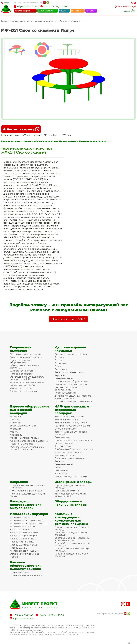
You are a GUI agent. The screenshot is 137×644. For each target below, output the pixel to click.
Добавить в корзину (21, 129)
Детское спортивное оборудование (22, 361)
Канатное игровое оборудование (29, 441)
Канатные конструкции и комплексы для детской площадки (71, 519)
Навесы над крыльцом (23, 542)
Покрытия (19, 482)
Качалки (59, 357)
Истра (6, 3)
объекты (63, 11)
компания (76, 11)
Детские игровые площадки (70, 349)
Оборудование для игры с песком (74, 401)
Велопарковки (63, 446)
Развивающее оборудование (71, 381)
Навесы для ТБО (19, 548)
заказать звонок (45, 11)
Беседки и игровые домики (70, 372)
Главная (5, 21)
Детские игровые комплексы (71, 354)
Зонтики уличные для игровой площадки (71, 433)
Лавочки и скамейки (66, 420)
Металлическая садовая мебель (28, 520)
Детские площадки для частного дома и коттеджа (73, 397)
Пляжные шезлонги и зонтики (26, 575)
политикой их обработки (66, 634)
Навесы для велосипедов (24, 533)
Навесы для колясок (21, 530)
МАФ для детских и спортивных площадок (34, 21)
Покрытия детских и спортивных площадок (28, 486)
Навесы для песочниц (22, 539)
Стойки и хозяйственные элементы (74, 449)
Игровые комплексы (21, 444)
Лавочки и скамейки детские (71, 423)
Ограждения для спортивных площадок (70, 486)
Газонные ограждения (67, 491)
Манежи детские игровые (24, 438)
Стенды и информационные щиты (74, 440)
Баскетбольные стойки (23, 385)
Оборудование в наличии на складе (71, 503)
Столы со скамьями (70, 21)
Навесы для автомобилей (24, 545)
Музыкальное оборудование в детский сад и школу (27, 448)
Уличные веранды (64, 455)
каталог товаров (22, 11)
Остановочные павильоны (24, 554)
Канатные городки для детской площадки (72, 555)
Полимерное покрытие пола (26, 491)
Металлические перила (23, 526)
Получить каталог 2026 (68, 319)
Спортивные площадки (21, 349)
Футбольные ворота (21, 388)
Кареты (14, 432)
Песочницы (61, 369)
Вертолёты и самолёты (23, 426)
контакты (90, 11)
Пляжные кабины (64, 443)
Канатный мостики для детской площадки (72, 544)
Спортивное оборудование (25, 354)
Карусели (60, 363)
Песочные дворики (65, 393)
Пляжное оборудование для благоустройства (26, 565)
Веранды (60, 375)
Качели (59, 360)
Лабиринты (16, 435)
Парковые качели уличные (69, 458)
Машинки (15, 417)
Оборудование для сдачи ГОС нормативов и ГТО (27, 378)
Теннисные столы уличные (24, 391)
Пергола (59, 467)
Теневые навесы (64, 378)
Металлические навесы (23, 517)
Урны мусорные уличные (68, 452)
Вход (120, 7)
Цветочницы (61, 470)
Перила (14, 557)
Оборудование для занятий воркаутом (25, 366)
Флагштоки (61, 473)
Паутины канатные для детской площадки (72, 528)
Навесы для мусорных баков (71, 476)
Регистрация (129, 7)
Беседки (59, 461)
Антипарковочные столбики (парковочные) (70, 495)
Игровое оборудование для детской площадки (30, 410)
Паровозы (15, 420)
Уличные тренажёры (21, 371)
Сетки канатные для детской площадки (71, 534)
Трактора (15, 423)
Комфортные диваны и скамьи (72, 426)
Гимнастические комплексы (26, 357)
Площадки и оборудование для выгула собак (26, 505)
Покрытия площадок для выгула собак (27, 495)
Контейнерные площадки (24, 551)
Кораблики (16, 429)
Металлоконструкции (29, 514)
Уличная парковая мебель (69, 417)
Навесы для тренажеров (24, 536)
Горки (58, 366)
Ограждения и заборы (74, 482)
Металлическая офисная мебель (29, 523)
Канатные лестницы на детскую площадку (72, 549)
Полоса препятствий (21, 374)
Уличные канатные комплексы (27, 382)
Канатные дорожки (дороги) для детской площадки (73, 539)
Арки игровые (62, 437)
